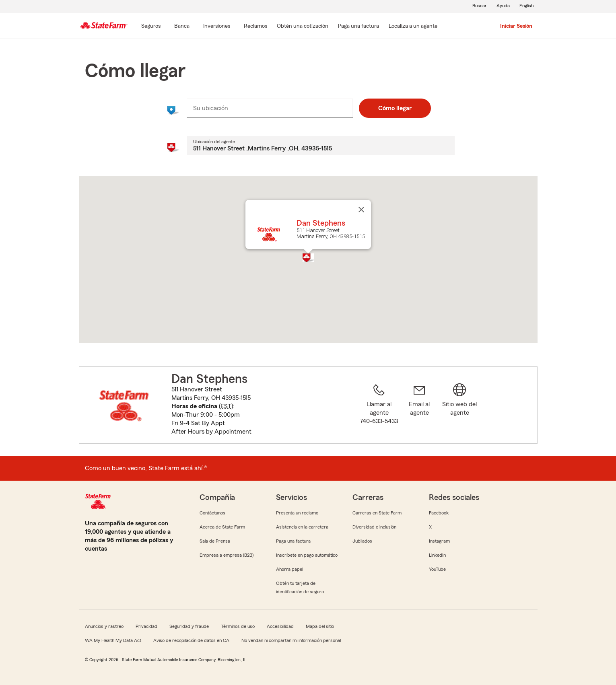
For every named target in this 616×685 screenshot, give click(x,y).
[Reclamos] (255, 27)
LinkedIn (437, 555)
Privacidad (146, 626)
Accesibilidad (280, 626)
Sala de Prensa (215, 541)
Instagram (439, 541)
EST (226, 406)
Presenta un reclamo (297, 513)
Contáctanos (212, 513)
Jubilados (362, 541)
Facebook (439, 513)
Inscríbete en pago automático (307, 555)
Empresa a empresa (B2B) (227, 555)
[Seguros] (151, 27)
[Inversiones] (217, 27)
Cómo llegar (395, 108)
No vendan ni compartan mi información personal (291, 640)
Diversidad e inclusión (374, 527)
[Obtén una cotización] (303, 27)
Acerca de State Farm (222, 527)
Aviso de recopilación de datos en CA (191, 640)
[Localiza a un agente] (413, 27)
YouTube (437, 569)
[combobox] (270, 108)
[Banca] (182, 27)
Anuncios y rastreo (104, 626)
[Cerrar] (361, 210)
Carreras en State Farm (377, 513)
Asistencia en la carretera (302, 527)
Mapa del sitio (320, 626)
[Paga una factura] (358, 27)
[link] (419, 410)
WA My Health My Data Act (113, 640)
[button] (308, 258)
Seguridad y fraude (189, 626)
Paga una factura (293, 541)
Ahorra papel (289, 569)
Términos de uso (238, 626)
